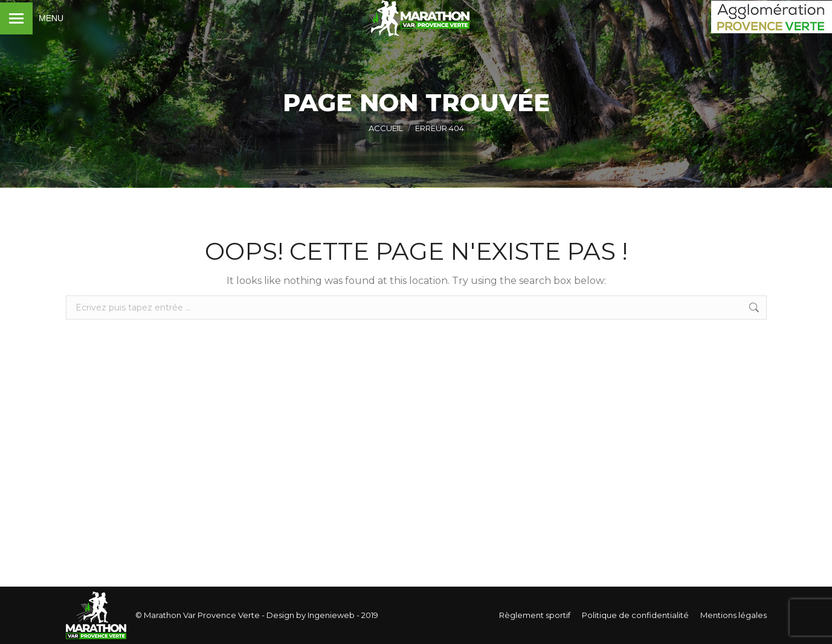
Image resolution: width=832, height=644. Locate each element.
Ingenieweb (330, 615)
